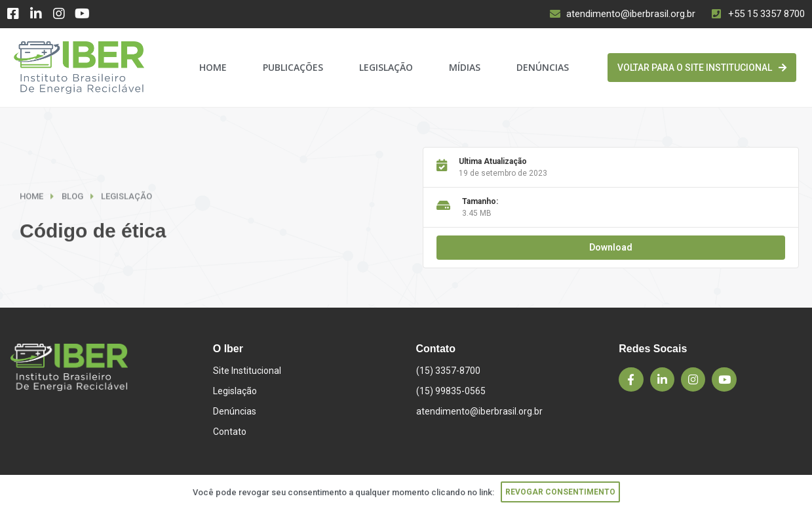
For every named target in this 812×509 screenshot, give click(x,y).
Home (213, 67)
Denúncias (543, 67)
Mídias (465, 67)
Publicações (293, 67)
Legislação (386, 67)
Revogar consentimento (560, 492)
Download (611, 247)
